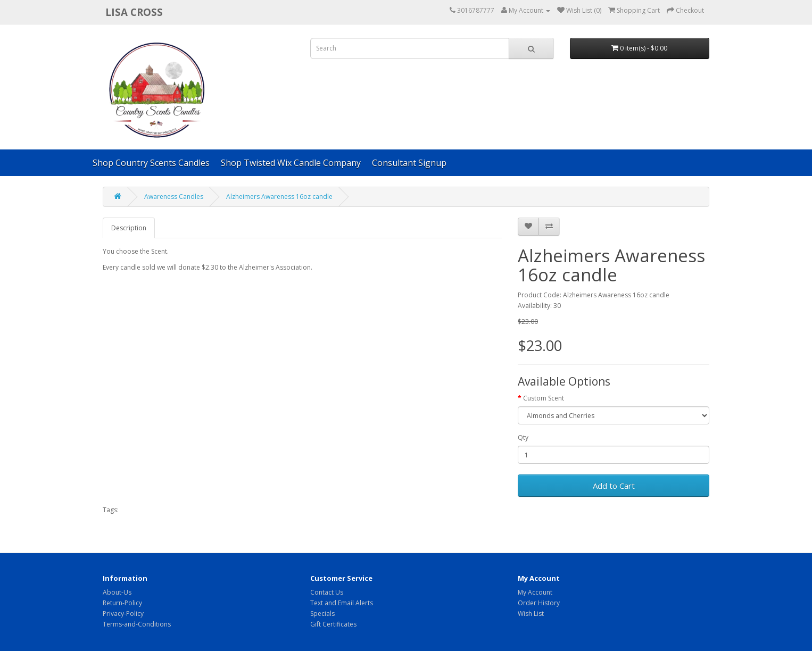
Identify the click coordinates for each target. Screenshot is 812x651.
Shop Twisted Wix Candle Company (291, 163)
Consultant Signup (409, 163)
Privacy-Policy (123, 614)
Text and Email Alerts (342, 603)
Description (129, 228)
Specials (322, 614)
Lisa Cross (134, 12)
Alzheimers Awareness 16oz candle (279, 197)
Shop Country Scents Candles (151, 163)
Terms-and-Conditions (137, 624)
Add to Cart (614, 486)
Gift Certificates (333, 624)
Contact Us (327, 592)
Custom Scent (544, 398)
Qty (523, 437)
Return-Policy (122, 603)
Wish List (531, 614)
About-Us (117, 592)
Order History (539, 603)
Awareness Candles (174, 197)
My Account (535, 592)
